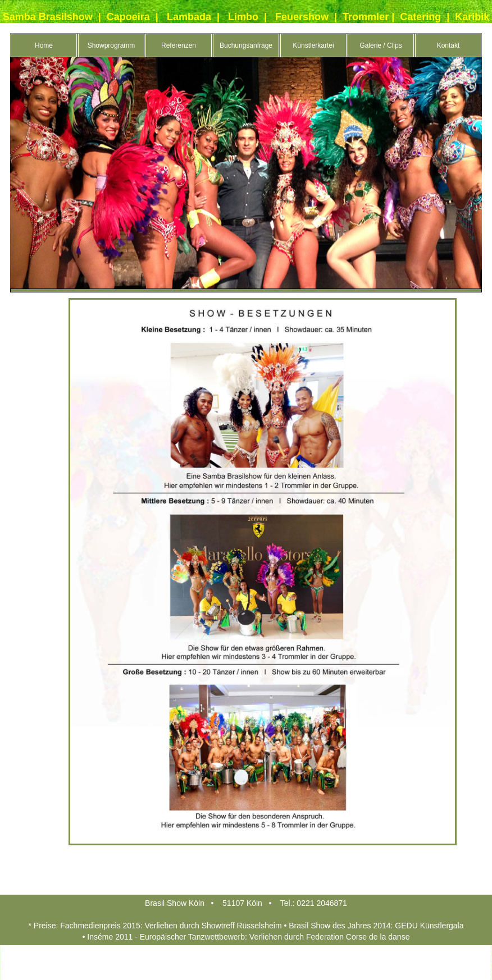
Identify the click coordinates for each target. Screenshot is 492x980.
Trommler (366, 17)
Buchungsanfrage (246, 45)
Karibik (472, 17)
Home (44, 45)
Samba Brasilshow (48, 17)
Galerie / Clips (381, 45)
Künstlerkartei (313, 45)
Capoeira (128, 17)
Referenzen (179, 45)
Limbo (243, 17)
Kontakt (448, 45)
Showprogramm (111, 45)
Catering (420, 17)
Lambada (189, 17)
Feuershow (302, 17)
